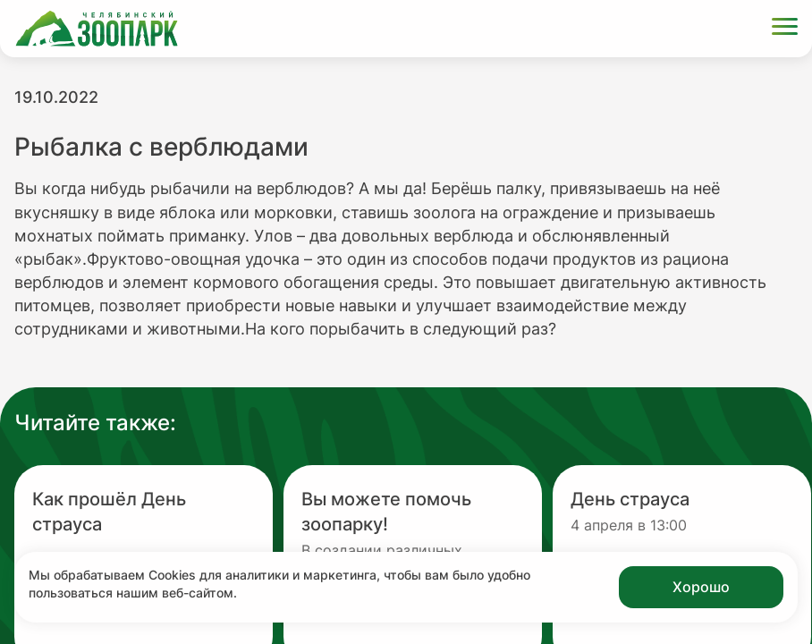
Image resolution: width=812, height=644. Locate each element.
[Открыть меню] (785, 29)
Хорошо (701, 587)
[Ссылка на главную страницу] (97, 29)
